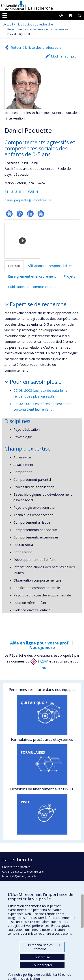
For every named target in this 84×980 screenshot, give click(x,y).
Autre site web (41, 214)
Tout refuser (42, 957)
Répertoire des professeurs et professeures (38, 29)
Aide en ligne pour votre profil (40, 643)
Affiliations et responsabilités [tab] (50, 266)
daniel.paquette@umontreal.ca (28, 200)
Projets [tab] (69, 276)
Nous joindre (42, 647)
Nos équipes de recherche (35, 24)
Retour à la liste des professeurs (36, 47)
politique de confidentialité (42, 974)
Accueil (8, 24)
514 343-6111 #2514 (21, 191)
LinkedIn (30, 214)
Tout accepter (42, 965)
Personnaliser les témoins (44, 947)
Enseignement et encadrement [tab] (32, 276)
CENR (42, 668)
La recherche (40, 8)
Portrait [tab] (14, 266)
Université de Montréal (13, 6)
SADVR (39, 661)
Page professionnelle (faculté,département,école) (20, 214)
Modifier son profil (65, 56)
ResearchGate (9, 214)
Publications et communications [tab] (32, 287)
